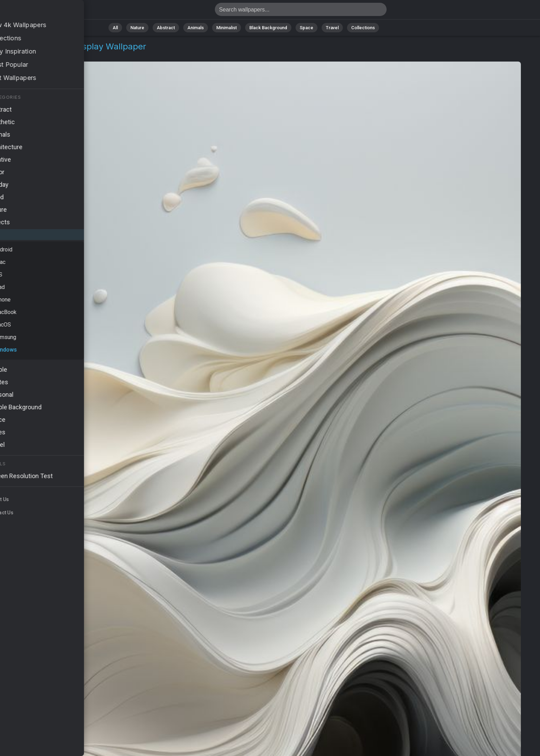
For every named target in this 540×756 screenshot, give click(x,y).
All (115, 28)
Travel (332, 28)
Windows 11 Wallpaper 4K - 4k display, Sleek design (42, 11)
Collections (363, 28)
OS (22, 55)
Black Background (268, 28)
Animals (196, 28)
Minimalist (227, 28)
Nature (137, 28)
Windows (46, 55)
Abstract (166, 28)
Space (307, 28)
